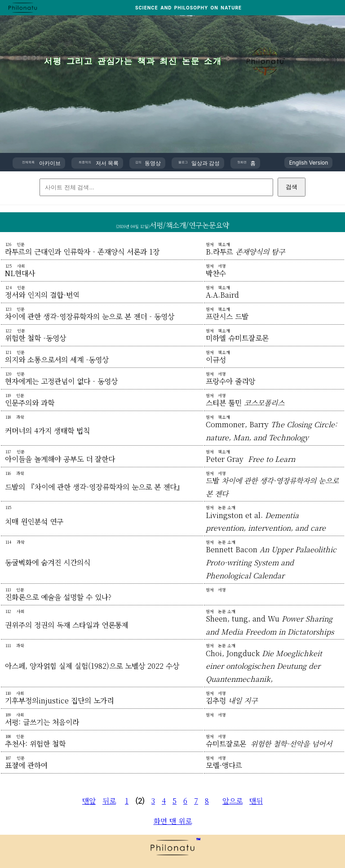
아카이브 (41, 163)
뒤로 (109, 801)
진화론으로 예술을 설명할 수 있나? (58, 597)
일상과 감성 (199, 163)
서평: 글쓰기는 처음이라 (42, 722)
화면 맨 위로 (173, 821)
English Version (308, 163)
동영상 (148, 163)
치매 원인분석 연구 (34, 521)
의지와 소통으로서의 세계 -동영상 (57, 360)
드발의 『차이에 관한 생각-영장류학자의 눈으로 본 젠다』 (94, 487)
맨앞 (89, 801)
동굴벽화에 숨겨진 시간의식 (48, 562)
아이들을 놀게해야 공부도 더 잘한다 (60, 459)
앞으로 (232, 801)
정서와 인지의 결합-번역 (42, 295)
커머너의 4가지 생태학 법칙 (47, 431)
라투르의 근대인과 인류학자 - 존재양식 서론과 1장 (82, 252)
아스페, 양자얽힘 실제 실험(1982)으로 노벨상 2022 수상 (92, 666)
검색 (292, 187)
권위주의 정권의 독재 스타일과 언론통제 (67, 625)
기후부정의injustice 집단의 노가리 (59, 700)
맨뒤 (256, 801)
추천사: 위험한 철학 (35, 744)
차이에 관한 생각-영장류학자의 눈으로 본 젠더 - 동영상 (90, 316)
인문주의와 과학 (30, 403)
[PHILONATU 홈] (23, 8)
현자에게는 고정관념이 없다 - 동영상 (61, 381)
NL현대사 (20, 273)
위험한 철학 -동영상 (35, 338)
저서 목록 (99, 163)
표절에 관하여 (26, 765)
